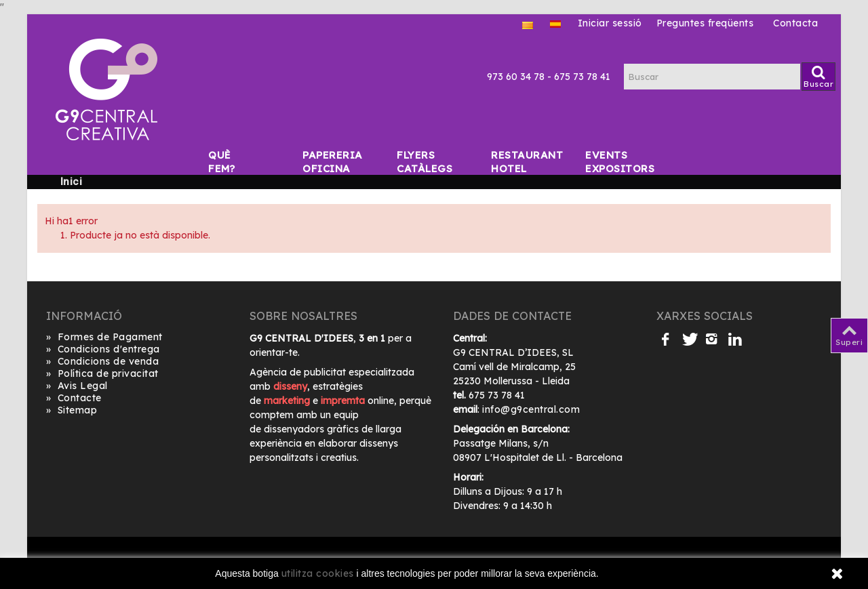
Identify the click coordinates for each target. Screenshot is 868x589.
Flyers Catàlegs (405, 155)
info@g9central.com (531, 409)
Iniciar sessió (610, 23)
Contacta (795, 23)
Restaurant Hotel (499, 155)
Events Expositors (593, 155)
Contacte (74, 398)
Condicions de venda (102, 362)
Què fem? (216, 155)
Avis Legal (77, 386)
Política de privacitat (102, 374)
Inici (72, 182)
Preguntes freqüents (705, 23)
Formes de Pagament (104, 337)
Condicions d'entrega (103, 349)
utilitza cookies (318, 573)
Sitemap (72, 410)
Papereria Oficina (311, 155)
